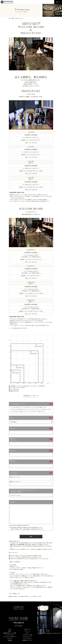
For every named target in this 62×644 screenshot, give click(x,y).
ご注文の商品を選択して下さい (17, 404)
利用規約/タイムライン (27, 640)
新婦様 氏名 (13, 451)
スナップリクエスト (27, 638)
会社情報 (10, 640)
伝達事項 (12, 502)
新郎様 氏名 (13, 429)
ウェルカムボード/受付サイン (10, 637)
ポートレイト (27, 631)
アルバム (27, 633)
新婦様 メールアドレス (15, 482)
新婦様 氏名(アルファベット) (14, 462)
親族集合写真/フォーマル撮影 (10, 633)
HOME (10, 629)
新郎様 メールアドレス (15, 477)
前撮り (10, 631)
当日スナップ (27, 629)
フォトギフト (10, 638)
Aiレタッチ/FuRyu (10, 635)
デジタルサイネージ (27, 637)
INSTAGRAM (19, 626)
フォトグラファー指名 (27, 635)
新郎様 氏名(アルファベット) (14, 440)
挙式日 (12, 418)
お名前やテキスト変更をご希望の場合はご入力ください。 (23, 491)
